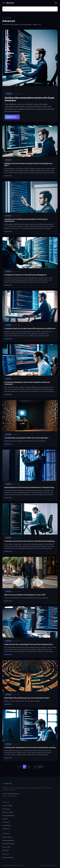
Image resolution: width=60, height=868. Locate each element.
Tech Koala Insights (8, 844)
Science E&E (6, 847)
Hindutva (5, 819)
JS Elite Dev (6, 829)
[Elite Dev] (8, 3)
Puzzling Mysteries (8, 815)
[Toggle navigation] (56, 3)
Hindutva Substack (8, 857)
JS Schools (6, 822)
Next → (41, 767)
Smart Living (6, 809)
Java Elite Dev (7, 825)
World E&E (6, 850)
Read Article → (12, 117)
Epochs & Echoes (8, 812)
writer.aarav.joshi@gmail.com (11, 794)
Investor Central (7, 806)
